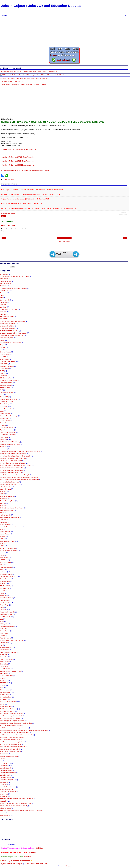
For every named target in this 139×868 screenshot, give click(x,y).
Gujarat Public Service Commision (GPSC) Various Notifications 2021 (25, 199)
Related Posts (123, 213)
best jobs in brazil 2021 (7, 326)
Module (2, 539)
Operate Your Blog (6, 579)
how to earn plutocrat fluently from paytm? (13, 458)
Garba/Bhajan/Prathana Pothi (9, 399)
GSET (2, 411)
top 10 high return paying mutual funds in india (14, 732)
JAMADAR (3, 499)
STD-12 (2, 678)
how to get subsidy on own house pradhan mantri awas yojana (19, 477)
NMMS (2, 569)
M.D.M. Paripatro (5, 525)
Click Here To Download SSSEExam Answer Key (18, 165)
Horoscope (3, 449)
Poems (2, 593)
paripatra (3, 584)
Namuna (3, 553)
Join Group (3, 506)
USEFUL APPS (5, 763)
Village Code (4, 794)
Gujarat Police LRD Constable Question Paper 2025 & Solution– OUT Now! (23, 85)
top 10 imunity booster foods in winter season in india (16, 735)
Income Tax (4, 491)
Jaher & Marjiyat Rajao (7, 496)
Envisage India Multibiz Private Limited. (37, 864)
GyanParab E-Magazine (7, 435)
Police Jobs (4, 595)
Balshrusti (3, 305)
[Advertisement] (64, 31)
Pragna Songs (4, 605)
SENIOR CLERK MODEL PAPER (10, 671)
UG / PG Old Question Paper (9, 756)
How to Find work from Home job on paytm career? (16, 465)
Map (1, 529)
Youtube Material (5, 815)
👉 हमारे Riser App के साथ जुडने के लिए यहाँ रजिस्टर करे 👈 (16, 861)
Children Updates (5, 352)
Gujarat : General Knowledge (9, 416)
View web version (64, 242)
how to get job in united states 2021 (11, 473)
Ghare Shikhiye (5, 404)
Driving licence (5, 369)
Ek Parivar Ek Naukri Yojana (9, 380)
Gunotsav (3, 425)
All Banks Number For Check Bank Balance (13, 288)
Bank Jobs (3, 312)
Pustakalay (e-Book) (6, 614)
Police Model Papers (6, 598)
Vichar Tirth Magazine (7, 789)
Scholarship (4, 657)
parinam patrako (5, 581)
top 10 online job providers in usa (10, 740)
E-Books (3, 373)
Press (2, 607)
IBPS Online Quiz (5, 489)
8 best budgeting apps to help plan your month (14, 276)
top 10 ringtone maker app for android (12, 714)
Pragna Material (5, 603)
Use (1, 761)
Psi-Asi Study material (7, 612)
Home (64, 238)
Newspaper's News (6, 567)
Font (1, 390)
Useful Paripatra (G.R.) (7, 780)
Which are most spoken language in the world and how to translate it (21, 811)
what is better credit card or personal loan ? (13, 806)
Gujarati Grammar (6, 423)
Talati (2, 688)
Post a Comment (8, 225)
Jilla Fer (2, 503)
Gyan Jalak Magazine (7, 428)
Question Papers (5, 617)
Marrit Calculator (5, 532)
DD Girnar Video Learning (8, 361)
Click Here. (33, 852)
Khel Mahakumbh (5, 515)
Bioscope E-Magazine (7, 338)
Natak (2, 555)
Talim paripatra (5, 690)
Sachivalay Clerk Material (8, 652)
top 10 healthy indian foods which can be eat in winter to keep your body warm (24, 730)
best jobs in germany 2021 (8, 328)
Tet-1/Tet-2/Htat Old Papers (8, 709)
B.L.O (2, 295)
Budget (2, 345)
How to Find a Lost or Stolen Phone (11, 461)
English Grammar (5, 385)
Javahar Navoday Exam (7, 501)
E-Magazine (4, 376)
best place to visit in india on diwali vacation (13, 333)
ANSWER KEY (9, 180)
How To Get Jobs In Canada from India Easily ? (15, 475)
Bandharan (3, 307)
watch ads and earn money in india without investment (17, 799)
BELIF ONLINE (5, 319)
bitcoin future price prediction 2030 (11, 343)
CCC (1, 350)
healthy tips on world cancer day (10, 442)
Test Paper (3, 699)
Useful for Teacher (6, 777)
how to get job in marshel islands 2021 (12, 468)
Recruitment (4, 643)
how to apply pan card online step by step (13, 454)
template (20, 864)
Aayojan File (4, 279)
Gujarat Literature (5, 421)
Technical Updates (6, 697)
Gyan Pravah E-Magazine (8, 432)
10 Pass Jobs (4, 274)
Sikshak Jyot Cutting (6, 676)
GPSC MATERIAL (6, 409)
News (2, 565)
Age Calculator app (6, 283)
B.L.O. (2, 298)
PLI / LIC (3, 591)
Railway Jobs (4, 624)
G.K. (1, 394)
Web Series (4, 801)
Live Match (3, 522)
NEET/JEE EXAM (6, 562)
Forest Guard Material (7, 392)
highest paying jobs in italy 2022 (10, 444)
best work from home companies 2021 (12, 335)
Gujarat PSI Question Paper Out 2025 (12, 81)
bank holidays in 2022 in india (9, 309)
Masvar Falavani (5, 534)
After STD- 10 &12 (6, 281)
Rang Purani (4, 633)
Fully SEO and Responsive (8, 864)
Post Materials (4, 600)
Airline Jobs (4, 286)
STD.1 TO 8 (4, 681)
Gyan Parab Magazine (7, 430)
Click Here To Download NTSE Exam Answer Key (18, 157)
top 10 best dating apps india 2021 (11, 718)
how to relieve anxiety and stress (10, 484)
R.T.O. (2, 621)
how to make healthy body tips (9, 482)
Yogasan (3, 813)
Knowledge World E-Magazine (9, 517)
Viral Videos (4, 796)
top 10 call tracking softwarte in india (11, 716)
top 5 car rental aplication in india (10, 749)
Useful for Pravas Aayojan (8, 773)
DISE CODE (4, 364)
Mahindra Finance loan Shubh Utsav (11, 527)
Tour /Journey (4, 754)
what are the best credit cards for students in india (15, 803)
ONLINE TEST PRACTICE (8, 577)
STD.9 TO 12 (4, 683)
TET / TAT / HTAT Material (8, 702)
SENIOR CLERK (5, 669)
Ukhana (2, 759)
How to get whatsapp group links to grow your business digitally (19, 480)
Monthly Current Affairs (7, 541)
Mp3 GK (3, 546)
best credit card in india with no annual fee (13, 321)
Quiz (1, 619)
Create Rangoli (5, 359)
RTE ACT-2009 (5, 650)
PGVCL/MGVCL (5, 586)
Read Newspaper (5, 638)
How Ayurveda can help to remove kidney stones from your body (20, 451)
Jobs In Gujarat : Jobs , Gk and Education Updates (41, 6)
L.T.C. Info (3, 520)
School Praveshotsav (7, 659)
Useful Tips (3, 785)
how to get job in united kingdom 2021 (12, 470)
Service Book (4, 673)
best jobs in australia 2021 (8, 324)
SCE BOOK (4, 655)
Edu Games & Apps (6, 378)
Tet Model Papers (5, 706)
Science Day (4, 664)
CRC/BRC (3, 357)
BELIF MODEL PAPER (7, 317)
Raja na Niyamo (5, 631)
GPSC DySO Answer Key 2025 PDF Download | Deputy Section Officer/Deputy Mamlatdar (32, 190)
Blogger (68, 866)
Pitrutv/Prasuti (4, 588)
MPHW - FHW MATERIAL (8, 548)
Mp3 (1, 543)
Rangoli (2, 636)
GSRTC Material (5, 413)
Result (2, 645)
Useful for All (4, 766)
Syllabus (3, 685)
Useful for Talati (5, 775)
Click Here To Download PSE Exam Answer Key (18, 161)
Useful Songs (4, 782)
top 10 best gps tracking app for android (12, 721)
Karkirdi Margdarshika (7, 510)
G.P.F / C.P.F (4, 397)
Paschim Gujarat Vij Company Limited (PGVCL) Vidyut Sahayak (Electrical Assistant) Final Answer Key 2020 (39, 208)
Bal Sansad (4, 302)
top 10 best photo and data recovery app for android (16, 723)
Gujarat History (5, 418)
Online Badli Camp (6, 574)
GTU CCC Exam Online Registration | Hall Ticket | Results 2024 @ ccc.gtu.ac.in (25, 78)
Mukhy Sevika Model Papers (9, 550)
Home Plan (3, 447)
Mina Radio (4, 536)
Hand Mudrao (4, 437)
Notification (3, 572)
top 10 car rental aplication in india (11, 725)
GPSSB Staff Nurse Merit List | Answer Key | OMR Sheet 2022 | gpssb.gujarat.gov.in (31, 194)
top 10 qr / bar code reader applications (12, 742)
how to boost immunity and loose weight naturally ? (16, 456)
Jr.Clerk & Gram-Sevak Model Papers (12, 508)
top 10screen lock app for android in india (13, 747)
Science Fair (4, 666)
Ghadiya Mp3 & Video (7, 402)
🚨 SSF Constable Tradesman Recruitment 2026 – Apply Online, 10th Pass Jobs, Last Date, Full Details (32, 75)
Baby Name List (5, 300)
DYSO (2, 371)
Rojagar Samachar (6, 647)
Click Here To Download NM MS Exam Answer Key (19, 150)
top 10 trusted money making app (10, 744)
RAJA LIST (3, 629)
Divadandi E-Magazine (7, 366)
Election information (6, 383)
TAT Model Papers (6, 692)
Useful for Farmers (6, 770)
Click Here (39, 848)
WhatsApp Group (5, 808)
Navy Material (4, 558)
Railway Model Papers (7, 626)
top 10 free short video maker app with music (14, 728)
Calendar (3, 347)
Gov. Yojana (4, 406)
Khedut (2, 513)
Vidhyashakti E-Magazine (8, 792)
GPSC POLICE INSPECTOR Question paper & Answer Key (22, 204)
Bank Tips (3, 314)
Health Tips (3, 439)
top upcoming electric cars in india (10, 751)
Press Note (3, 610)
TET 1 (2, 704)
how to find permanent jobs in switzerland (13, 463)
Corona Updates (5, 354)
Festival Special (5, 387)
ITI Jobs (2, 494)
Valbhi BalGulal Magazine (8, 787)
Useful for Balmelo (6, 768)
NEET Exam (4, 560)
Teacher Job (4, 695)
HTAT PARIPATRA (6, 487)
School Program (5, 662)
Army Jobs (3, 293)
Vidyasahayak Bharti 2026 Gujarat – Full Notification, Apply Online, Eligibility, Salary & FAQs (28, 72)
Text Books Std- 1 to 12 (7, 711)
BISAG (2, 340)
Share (4, 216)
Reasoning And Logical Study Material (12, 640)
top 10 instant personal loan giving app (12, 737)
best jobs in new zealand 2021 (9, 331)
